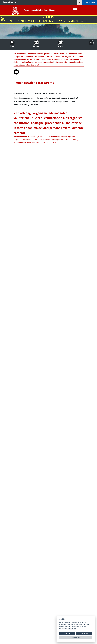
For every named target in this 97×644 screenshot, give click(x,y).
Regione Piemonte (10, 2)
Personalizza (76, 637)
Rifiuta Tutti (84, 633)
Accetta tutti (67, 633)
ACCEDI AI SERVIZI (90, 2)
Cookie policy (71, 629)
